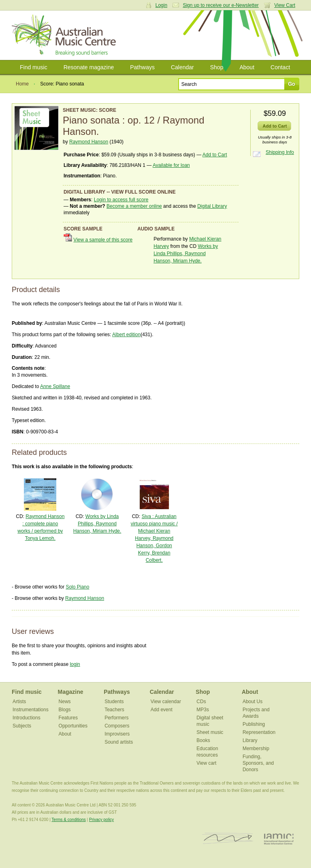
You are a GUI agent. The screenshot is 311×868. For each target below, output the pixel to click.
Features (68, 718)
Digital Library (212, 206)
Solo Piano (77, 587)
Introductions (27, 718)
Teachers (114, 710)
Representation (259, 732)
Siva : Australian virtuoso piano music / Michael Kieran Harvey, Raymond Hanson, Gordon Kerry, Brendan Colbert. (154, 538)
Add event (162, 710)
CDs (201, 702)
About (247, 67)
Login (161, 5)
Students (114, 702)
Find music (34, 67)
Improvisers (117, 734)
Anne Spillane (55, 386)
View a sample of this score (103, 240)
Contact (280, 67)
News (65, 702)
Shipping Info (280, 152)
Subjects (22, 726)
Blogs (65, 710)
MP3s (203, 710)
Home (22, 84)
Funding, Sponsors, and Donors (258, 763)
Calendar (182, 67)
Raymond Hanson (89, 142)
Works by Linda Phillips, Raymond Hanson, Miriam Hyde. (186, 254)
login (75, 664)
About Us (252, 702)
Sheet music (210, 732)
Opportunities (73, 726)
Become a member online (134, 206)
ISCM (228, 839)
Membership (256, 749)
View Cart (285, 5)
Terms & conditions (68, 820)
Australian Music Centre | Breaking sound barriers (65, 35)
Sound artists (119, 742)
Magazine (71, 692)
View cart (206, 763)
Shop (217, 67)
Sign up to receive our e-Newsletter (220, 5)
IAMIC (279, 839)
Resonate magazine (89, 67)
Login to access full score (121, 200)
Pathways (142, 67)
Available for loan (171, 165)
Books (203, 740)
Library (250, 740)
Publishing (254, 724)
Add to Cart (215, 155)
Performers (116, 718)
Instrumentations (31, 710)
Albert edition (126, 335)
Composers (117, 726)
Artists (19, 702)
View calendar (166, 702)
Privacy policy (101, 820)
